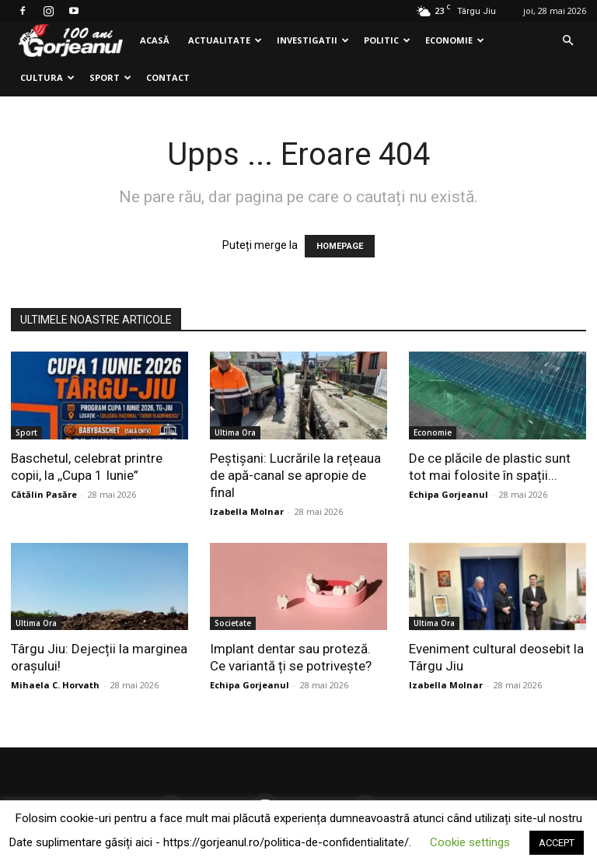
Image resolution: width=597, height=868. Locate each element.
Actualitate (225, 40)
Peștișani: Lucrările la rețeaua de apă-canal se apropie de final (295, 475)
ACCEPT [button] (557, 843)
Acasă (155, 40)
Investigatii (313, 40)
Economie (455, 40)
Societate (233, 623)
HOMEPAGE (340, 246)
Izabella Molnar (247, 511)
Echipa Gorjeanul (449, 494)
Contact (168, 77)
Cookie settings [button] (470, 842)
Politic (387, 40)
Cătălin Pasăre (44, 494)
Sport (110, 77)
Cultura (47, 77)
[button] (567, 41)
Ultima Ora (235, 432)
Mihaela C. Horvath (55, 685)
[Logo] (71, 41)
